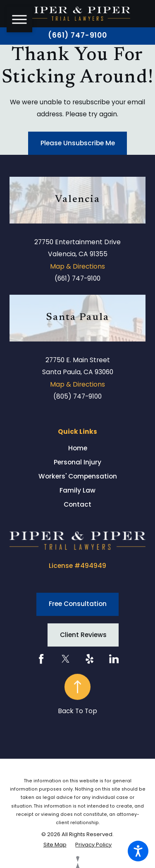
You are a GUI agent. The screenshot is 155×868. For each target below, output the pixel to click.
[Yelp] (89, 659)
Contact (77, 504)
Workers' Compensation (78, 476)
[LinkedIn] (114, 659)
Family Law (77, 490)
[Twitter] (66, 659)
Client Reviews (83, 635)
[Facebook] (41, 659)
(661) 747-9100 (77, 35)
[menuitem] (77, 448)
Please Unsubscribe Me (78, 143)
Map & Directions (77, 266)
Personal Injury (77, 462)
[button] (138, 851)
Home (78, 448)
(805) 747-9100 (77, 396)
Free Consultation (78, 604)
